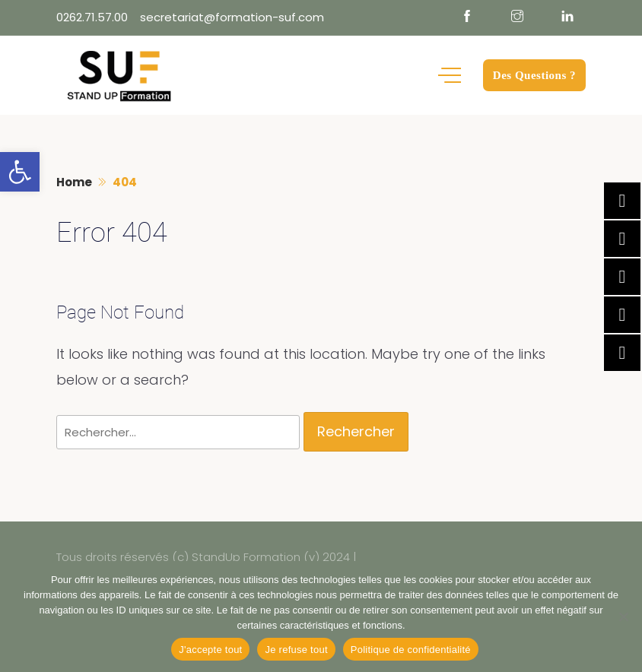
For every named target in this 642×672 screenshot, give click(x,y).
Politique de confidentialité (411, 650)
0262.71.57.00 (92, 17)
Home (74, 182)
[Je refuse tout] (623, 617)
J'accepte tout (210, 650)
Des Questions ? (534, 75)
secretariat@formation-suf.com (232, 17)
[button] (20, 172)
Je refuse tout (296, 650)
